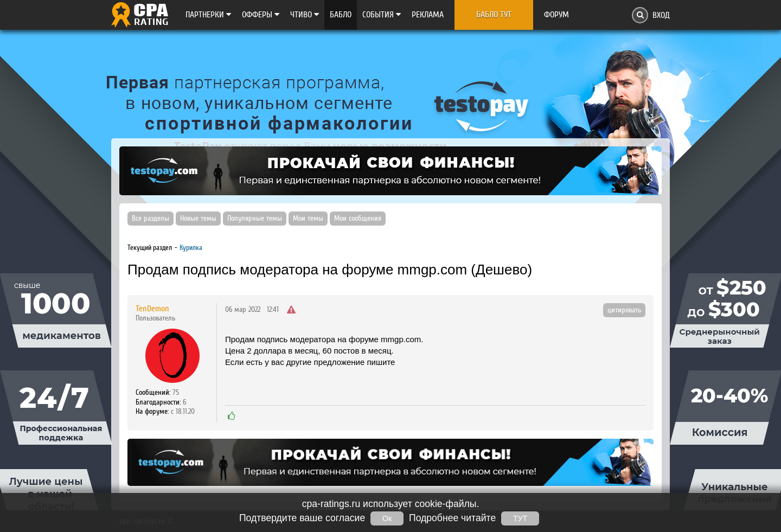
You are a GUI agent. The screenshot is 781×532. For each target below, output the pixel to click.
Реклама (428, 15)
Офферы (261, 15)
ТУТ (520, 518)
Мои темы (308, 219)
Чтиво (305, 15)
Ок (387, 518)
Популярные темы (255, 219)
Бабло (341, 15)
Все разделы (151, 219)
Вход (661, 15)
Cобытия (382, 15)
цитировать (624, 310)
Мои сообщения (358, 219)
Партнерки (208, 15)
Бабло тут (494, 15)
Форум (556, 15)
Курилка (191, 248)
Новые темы (198, 219)
